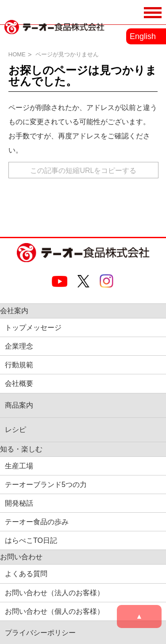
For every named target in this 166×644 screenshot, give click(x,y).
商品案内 (19, 405)
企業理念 (19, 346)
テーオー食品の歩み (37, 522)
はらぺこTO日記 (31, 540)
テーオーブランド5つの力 (46, 485)
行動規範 (19, 365)
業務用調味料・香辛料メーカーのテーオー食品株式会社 (54, 37)
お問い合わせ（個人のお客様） (54, 611)
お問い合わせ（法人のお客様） (54, 593)
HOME (17, 54)
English (143, 36)
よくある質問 (26, 574)
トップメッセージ (33, 328)
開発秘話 (19, 503)
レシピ (15, 430)
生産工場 (19, 466)
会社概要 (19, 383)
